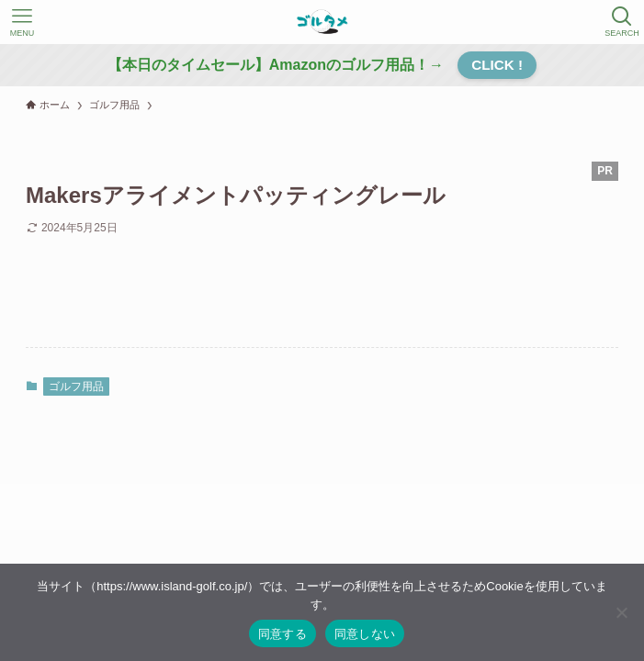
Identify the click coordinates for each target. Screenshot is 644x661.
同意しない (365, 634)
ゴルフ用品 (76, 387)
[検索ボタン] (622, 22)
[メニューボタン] (22, 22)
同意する (282, 634)
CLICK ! (497, 65)
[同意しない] (621, 612)
